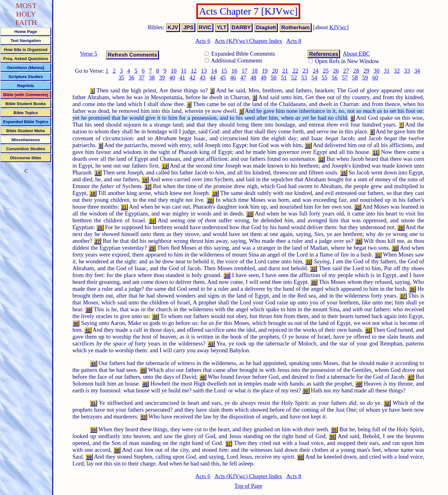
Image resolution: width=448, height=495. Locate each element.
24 (316, 71)
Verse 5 (89, 54)
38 (152, 78)
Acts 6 (203, 41)
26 (336, 71)
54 (314, 78)
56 (335, 78)
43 (203, 78)
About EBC (356, 54)
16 (234, 71)
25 (326, 71)
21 (285, 71)
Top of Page (248, 486)
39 (162, 78)
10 (174, 71)
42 (192, 78)
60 (375, 78)
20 (275, 71)
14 (214, 71)
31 (387, 71)
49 (264, 78)
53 (304, 78)
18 (255, 71)
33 (407, 71)
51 (284, 78)
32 (397, 71)
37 (142, 78)
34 (417, 71)
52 (294, 78)
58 (355, 78)
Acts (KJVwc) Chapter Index (248, 41)
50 (274, 78)
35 (121, 78)
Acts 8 (294, 41)
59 (365, 78)
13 (204, 71)
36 (131, 78)
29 (366, 71)
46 (233, 78)
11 (184, 71)
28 (356, 71)
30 (377, 71)
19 (265, 71)
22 (295, 71)
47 (243, 78)
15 (224, 71)
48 (253, 78)
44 (213, 78)
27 (346, 71)
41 (182, 78)
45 (223, 78)
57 (345, 78)
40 (172, 78)
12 (194, 71)
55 (324, 78)
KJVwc (338, 27)
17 (245, 71)
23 (305, 71)
